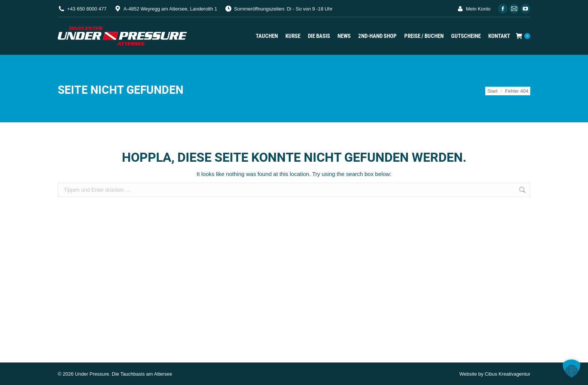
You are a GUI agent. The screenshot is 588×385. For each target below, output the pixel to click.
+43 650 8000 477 (87, 9)
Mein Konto (473, 9)
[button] (571, 368)
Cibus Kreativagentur (508, 374)
